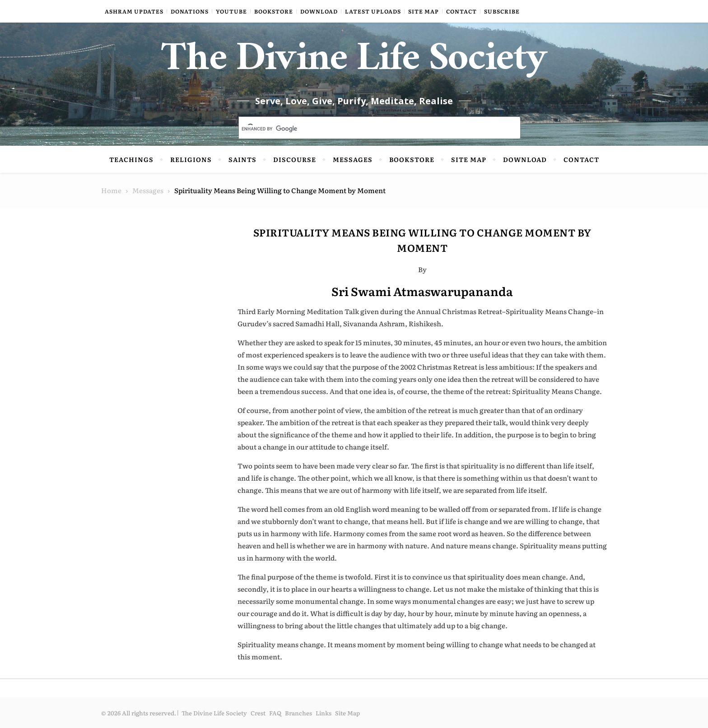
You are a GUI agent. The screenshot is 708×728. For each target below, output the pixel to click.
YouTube (231, 11)
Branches (298, 713)
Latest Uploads (373, 11)
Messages (353, 159)
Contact (461, 11)
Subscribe (502, 11)
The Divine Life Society (354, 63)
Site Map (424, 11)
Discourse (295, 159)
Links (324, 713)
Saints (242, 159)
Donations (190, 11)
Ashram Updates (134, 11)
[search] (369, 129)
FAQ (275, 713)
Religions (191, 159)
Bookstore (274, 11)
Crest (258, 713)
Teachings (131, 159)
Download (319, 11)
